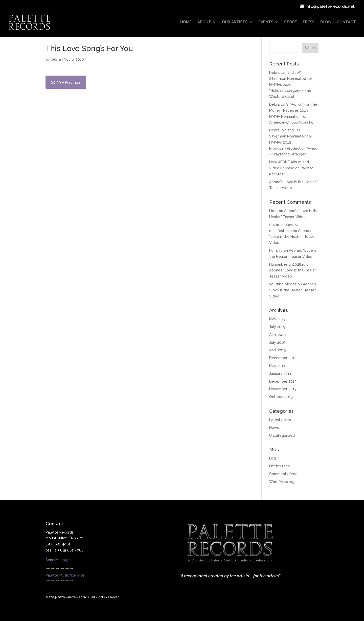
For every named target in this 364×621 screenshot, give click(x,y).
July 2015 (277, 342)
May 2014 (277, 366)
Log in (274, 458)
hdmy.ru (276, 250)
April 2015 (278, 350)
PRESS (309, 22)
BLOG (326, 22)
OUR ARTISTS (235, 22)
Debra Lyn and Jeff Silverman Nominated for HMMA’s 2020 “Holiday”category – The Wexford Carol (291, 85)
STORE (291, 22)
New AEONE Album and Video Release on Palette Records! (291, 168)
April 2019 (278, 335)
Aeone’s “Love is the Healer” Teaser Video (292, 237)
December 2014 (283, 358)
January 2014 (280, 374)
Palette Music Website (65, 575)
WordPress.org (282, 482)
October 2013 (281, 397)
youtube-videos (283, 284)
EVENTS (266, 22)
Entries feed (280, 466)
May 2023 (277, 319)
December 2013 (283, 381)
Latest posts (280, 420)
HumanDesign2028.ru (287, 264)
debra (56, 59)
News (274, 428)
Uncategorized (282, 435)
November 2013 (283, 389)
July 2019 (277, 327)
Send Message (58, 560)
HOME (186, 22)
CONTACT (346, 22)
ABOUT (204, 22)
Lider (274, 211)
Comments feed (283, 474)
